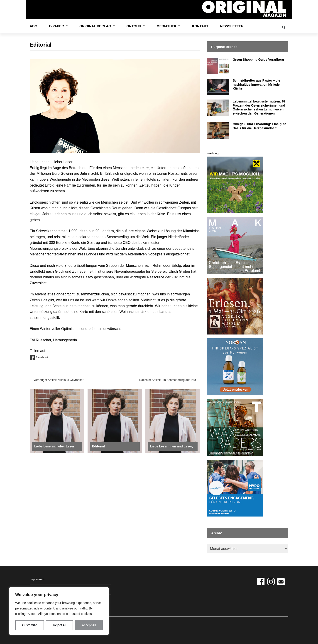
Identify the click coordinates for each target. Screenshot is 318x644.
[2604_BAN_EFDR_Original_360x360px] (235, 488)
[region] (59, 611)
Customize (30, 625)
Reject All (59, 625)
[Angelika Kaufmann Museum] (235, 306)
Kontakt (200, 26)
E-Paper (57, 26)
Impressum (37, 579)
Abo (33, 26)
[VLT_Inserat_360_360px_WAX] (235, 427)
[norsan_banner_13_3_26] (235, 367)
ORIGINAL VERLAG (96, 26)
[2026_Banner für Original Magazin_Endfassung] (235, 185)
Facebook (39, 358)
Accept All (89, 625)
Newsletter (232, 26)
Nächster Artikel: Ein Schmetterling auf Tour (170, 380)
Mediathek (167, 26)
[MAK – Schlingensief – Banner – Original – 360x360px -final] (235, 245)
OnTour (134, 26)
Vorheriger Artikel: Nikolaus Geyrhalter (57, 380)
